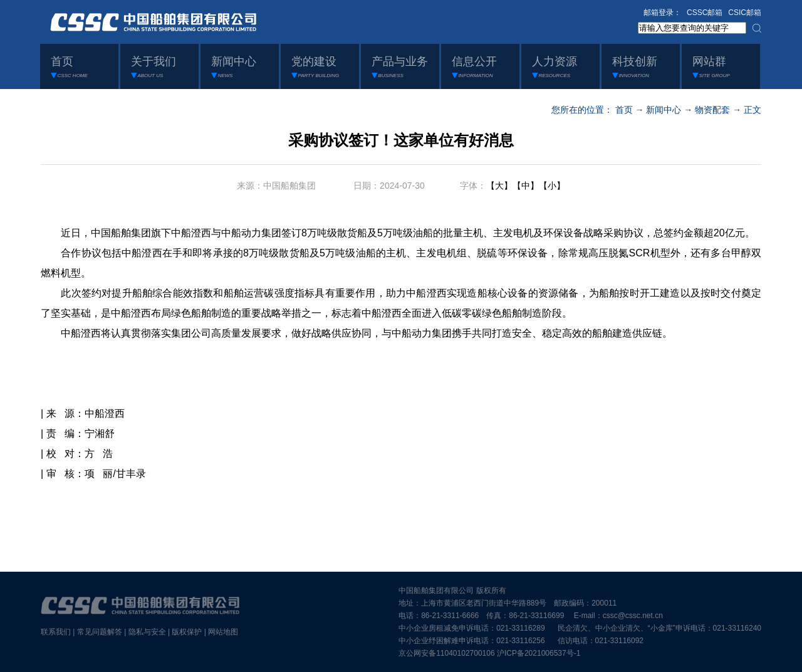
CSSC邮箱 (705, 13)
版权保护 (187, 632)
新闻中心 (664, 110)
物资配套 (712, 110)
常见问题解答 (100, 632)
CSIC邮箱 (745, 13)
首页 (624, 110)
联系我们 (56, 632)
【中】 (526, 186)
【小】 (552, 186)
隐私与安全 (147, 632)
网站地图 (223, 632)
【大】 (499, 186)
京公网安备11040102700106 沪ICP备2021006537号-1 (489, 653)
